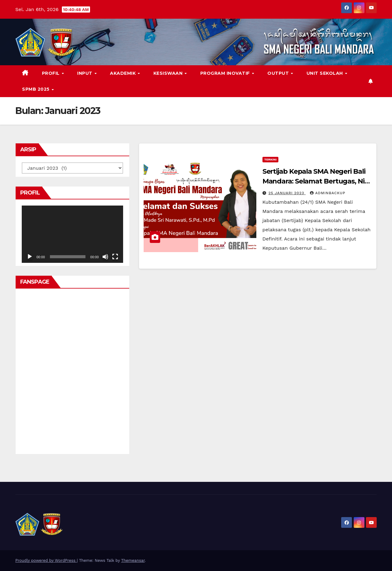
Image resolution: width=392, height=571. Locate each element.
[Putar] (30, 257)
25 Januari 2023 (287, 193)
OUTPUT (279, 73)
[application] (72, 234)
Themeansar (133, 560)
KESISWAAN (169, 73)
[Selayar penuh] (115, 257)
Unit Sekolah (326, 73)
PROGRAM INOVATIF (226, 73)
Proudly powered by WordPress (46, 560)
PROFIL (52, 73)
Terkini (270, 159)
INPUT (85, 73)
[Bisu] (105, 257)
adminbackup (328, 193)
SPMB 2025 (36, 89)
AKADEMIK (124, 73)
